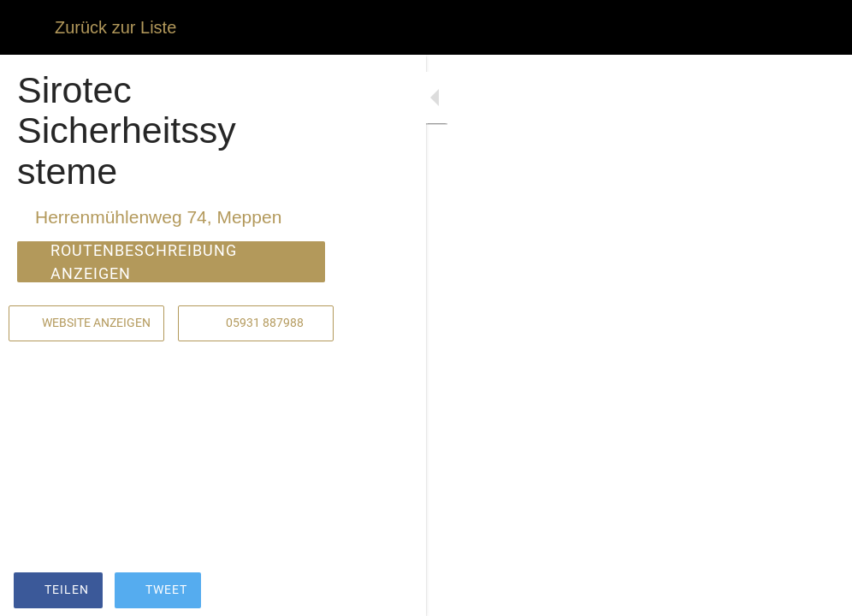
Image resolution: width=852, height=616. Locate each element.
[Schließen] (27, 27)
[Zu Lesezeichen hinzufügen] (777, 592)
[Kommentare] (818, 592)
